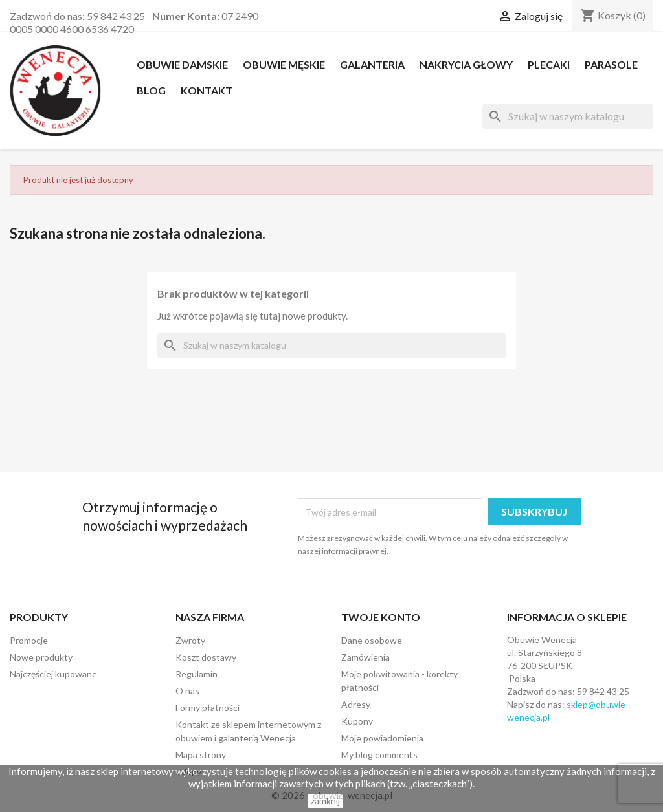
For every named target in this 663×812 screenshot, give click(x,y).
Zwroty (190, 640)
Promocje (29, 640)
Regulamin (197, 674)
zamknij (325, 801)
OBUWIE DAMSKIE (182, 64)
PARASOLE (611, 64)
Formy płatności (208, 708)
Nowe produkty (41, 657)
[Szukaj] (568, 116)
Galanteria (372, 64)
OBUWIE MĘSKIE (284, 64)
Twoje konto (381, 617)
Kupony (357, 721)
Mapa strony (201, 755)
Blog (151, 90)
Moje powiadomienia (382, 738)
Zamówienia (365, 657)
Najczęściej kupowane (53, 674)
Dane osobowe (372, 640)
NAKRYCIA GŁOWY (466, 64)
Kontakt (207, 90)
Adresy (356, 704)
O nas (187, 691)
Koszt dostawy (206, 657)
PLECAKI (549, 64)
